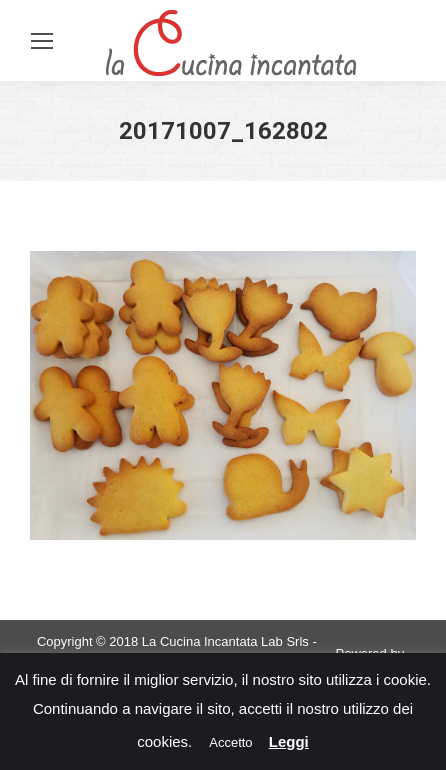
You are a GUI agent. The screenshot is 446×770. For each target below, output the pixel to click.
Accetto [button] (230, 742)
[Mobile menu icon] (42, 41)
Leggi (289, 741)
